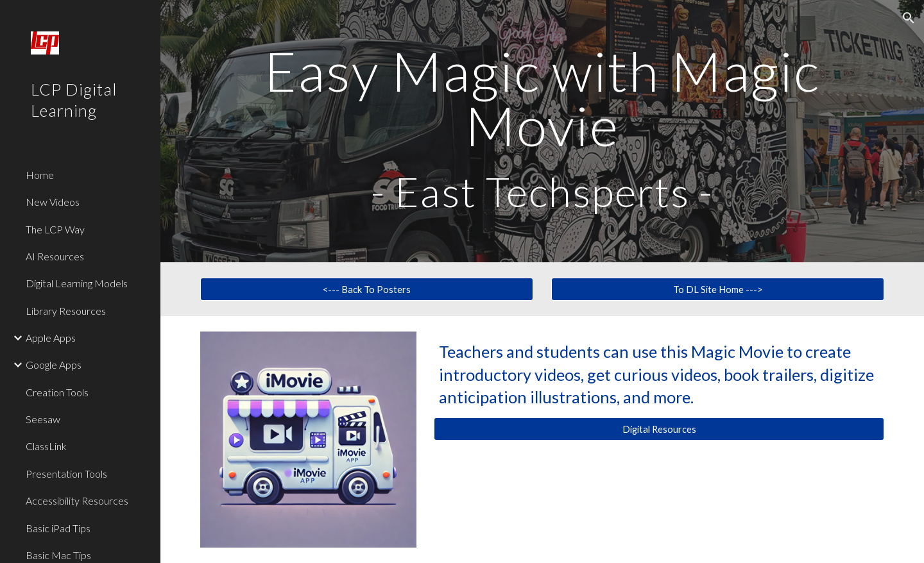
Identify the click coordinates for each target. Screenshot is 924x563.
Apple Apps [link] (51, 338)
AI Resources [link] (55, 256)
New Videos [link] (53, 202)
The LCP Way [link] (55, 229)
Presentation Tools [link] (66, 474)
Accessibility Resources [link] (77, 500)
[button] (909, 18)
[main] (543, 131)
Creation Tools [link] (57, 392)
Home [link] (40, 175)
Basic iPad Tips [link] (58, 528)
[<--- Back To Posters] (367, 289)
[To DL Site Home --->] (718, 289)
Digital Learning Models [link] (77, 283)
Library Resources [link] (66, 311)
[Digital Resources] (659, 429)
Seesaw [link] (43, 419)
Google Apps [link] (54, 365)
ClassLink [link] (46, 446)
